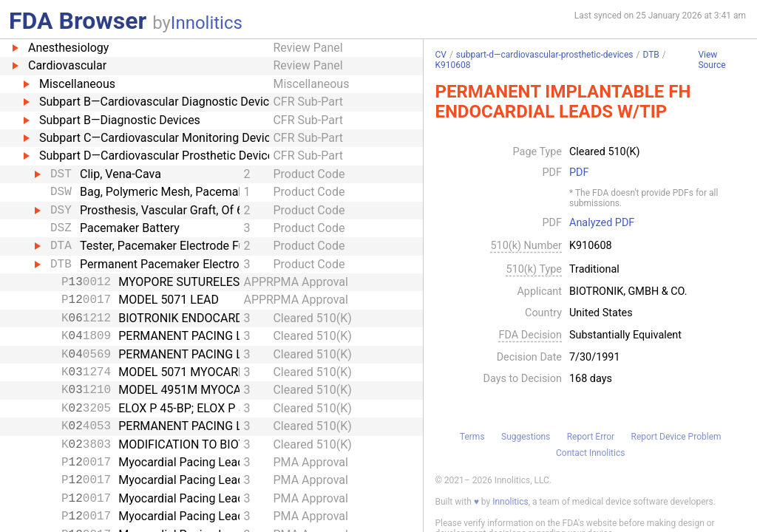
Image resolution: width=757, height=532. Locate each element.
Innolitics (207, 23)
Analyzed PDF (602, 223)
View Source (712, 60)
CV (440, 55)
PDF (579, 173)
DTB (651, 55)
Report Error (591, 437)
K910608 (452, 65)
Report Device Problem (676, 437)
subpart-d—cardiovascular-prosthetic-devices (545, 55)
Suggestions (526, 437)
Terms (472, 437)
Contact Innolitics (590, 453)
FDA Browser (78, 21)
